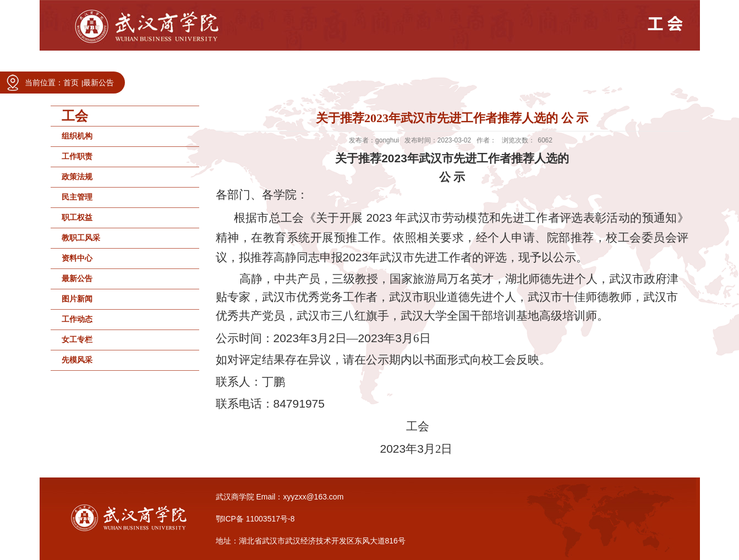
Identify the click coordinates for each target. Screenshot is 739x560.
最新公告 (98, 83)
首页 (71, 83)
